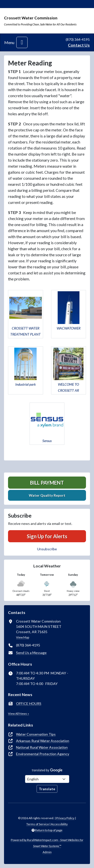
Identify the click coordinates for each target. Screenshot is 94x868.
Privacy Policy (65, 818)
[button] (26, 314)
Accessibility (59, 824)
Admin (47, 852)
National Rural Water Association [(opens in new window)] (42, 747)
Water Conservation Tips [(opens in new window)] (36, 734)
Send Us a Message (31, 653)
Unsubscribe (47, 549)
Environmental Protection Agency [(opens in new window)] (43, 754)
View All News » (19, 714)
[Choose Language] (47, 779)
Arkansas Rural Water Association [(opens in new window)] (43, 741)
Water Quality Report (47, 495)
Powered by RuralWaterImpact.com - (47, 843)
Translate (47, 789)
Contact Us (79, 45)
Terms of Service (38, 824)
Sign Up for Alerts (47, 536)
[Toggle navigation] (22, 42)
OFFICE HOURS (29, 703)
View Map (23, 637)
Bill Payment (47, 483)
